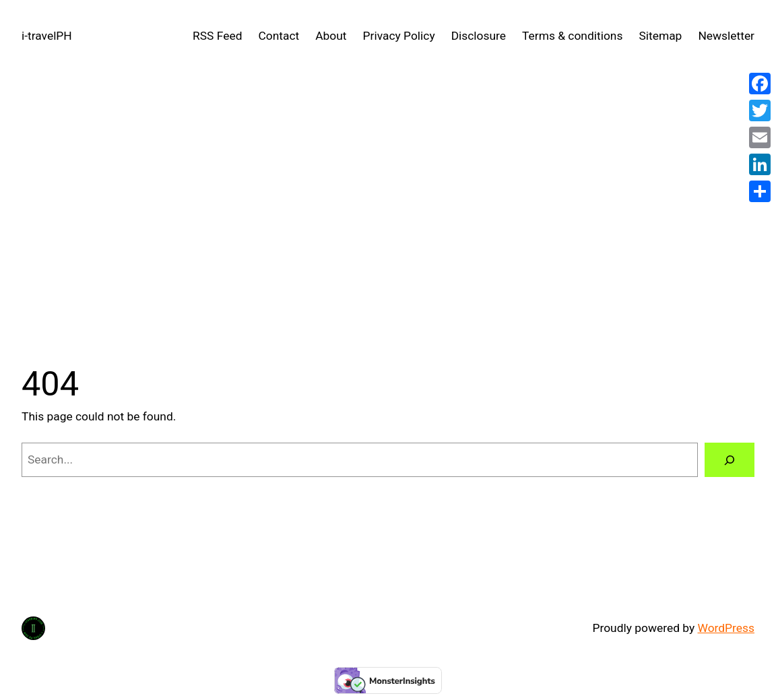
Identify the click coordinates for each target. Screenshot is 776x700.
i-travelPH (47, 36)
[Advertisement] (388, 216)
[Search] (730, 460)
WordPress (726, 628)
